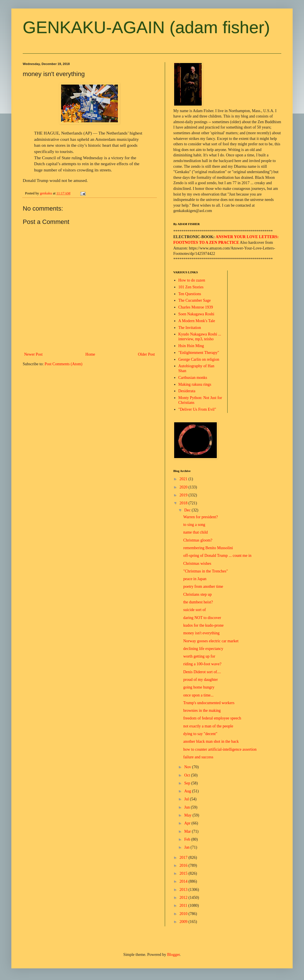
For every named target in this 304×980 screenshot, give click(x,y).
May (188, 815)
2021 (184, 479)
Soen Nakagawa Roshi (196, 314)
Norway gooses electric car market (211, 641)
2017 (184, 858)
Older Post (147, 354)
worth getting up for (199, 656)
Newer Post (33, 354)
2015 (184, 873)
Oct (188, 775)
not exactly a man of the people (208, 726)
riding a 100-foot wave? (202, 664)
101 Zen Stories (191, 287)
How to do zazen (192, 280)
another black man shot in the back (211, 741)
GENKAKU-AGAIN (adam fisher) (146, 27)
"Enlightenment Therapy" (199, 353)
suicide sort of (194, 610)
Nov (188, 767)
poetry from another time (203, 586)
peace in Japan (195, 579)
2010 (184, 914)
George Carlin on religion (199, 359)
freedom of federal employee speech (212, 718)
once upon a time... (198, 695)
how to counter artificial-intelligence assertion (220, 749)
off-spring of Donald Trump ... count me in (217, 556)
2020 (184, 487)
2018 (184, 503)
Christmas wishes (197, 564)
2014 (184, 881)
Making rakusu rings (195, 384)
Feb (188, 839)
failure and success (198, 757)
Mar (188, 831)
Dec (188, 510)
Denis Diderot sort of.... (202, 672)
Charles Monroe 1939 (196, 307)
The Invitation (190, 328)
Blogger (173, 955)
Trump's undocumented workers (209, 703)
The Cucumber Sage (195, 300)
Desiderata (187, 391)
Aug (188, 791)
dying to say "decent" (200, 734)
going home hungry (199, 687)
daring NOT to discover (202, 618)
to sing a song (194, 525)
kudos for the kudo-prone (203, 625)
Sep (188, 783)
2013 (184, 890)
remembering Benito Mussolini (208, 548)
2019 (184, 495)
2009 (184, 922)
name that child (195, 532)
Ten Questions (190, 294)
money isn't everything (201, 633)
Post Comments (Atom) (63, 364)
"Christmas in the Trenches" (206, 571)
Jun (187, 807)
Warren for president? (201, 517)
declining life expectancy (203, 649)
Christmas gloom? (198, 540)
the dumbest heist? (198, 602)
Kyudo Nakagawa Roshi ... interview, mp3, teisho (200, 337)
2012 (184, 898)
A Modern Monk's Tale (197, 321)
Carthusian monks (193, 378)
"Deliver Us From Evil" (197, 409)
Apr (188, 823)
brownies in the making (202, 711)
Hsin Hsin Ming (191, 346)
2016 (184, 865)
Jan (187, 847)
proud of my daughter (201, 680)
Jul (187, 799)
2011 (184, 905)
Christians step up (197, 594)
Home (90, 354)
